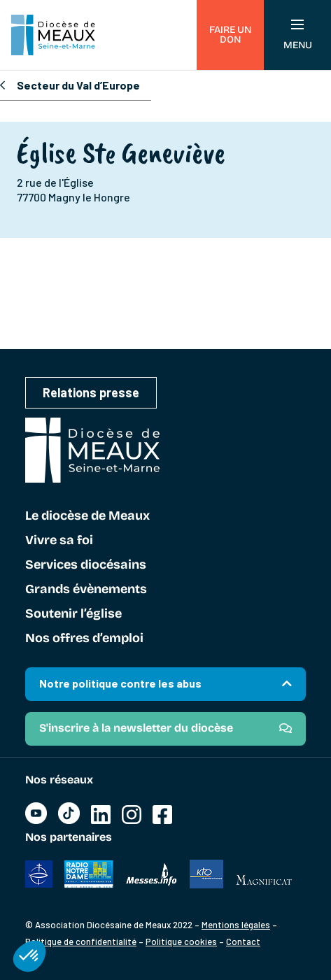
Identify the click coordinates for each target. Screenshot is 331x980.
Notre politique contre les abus (120, 683)
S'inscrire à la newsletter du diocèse (136, 728)
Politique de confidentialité (81, 942)
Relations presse (91, 392)
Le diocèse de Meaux (87, 516)
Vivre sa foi (59, 541)
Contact (243, 942)
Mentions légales (236, 925)
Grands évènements (86, 590)
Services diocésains (86, 565)
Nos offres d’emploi (84, 639)
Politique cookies (181, 942)
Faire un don (230, 35)
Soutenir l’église (73, 614)
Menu (298, 35)
